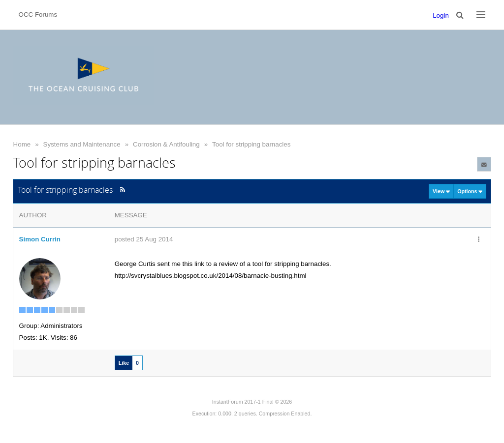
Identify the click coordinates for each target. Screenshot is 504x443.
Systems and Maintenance (82, 144)
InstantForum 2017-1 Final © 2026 (252, 402)
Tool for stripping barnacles (251, 144)
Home (22, 144)
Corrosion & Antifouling (166, 144)
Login (441, 15)
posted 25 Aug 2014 (144, 239)
